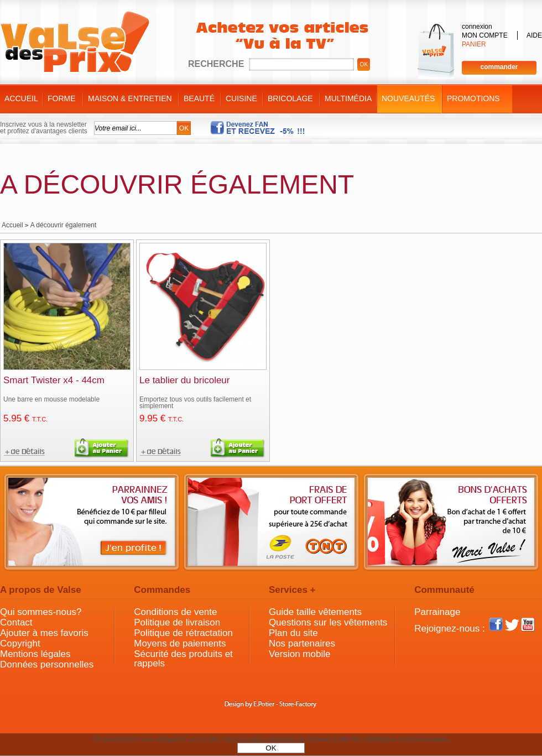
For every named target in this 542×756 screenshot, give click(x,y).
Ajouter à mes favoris (44, 633)
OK (271, 748)
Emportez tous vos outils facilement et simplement (195, 403)
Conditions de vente (175, 612)
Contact (16, 622)
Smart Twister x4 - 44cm (54, 380)
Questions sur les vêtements (328, 622)
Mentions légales (35, 654)
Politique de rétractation (183, 633)
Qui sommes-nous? (41, 612)
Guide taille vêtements (315, 612)
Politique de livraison (177, 622)
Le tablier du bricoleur (184, 380)
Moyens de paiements (180, 643)
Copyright (20, 643)
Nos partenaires (302, 643)
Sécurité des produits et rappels (183, 659)
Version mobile (300, 654)
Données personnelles (47, 664)
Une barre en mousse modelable (51, 399)
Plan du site (293, 633)
